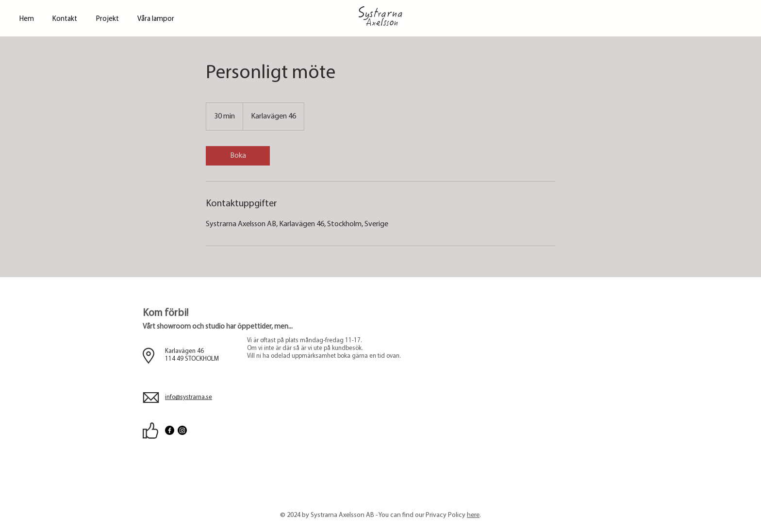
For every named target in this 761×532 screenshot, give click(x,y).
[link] (238, 156)
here (473, 515)
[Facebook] (170, 430)
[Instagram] (182, 430)
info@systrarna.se (189, 397)
